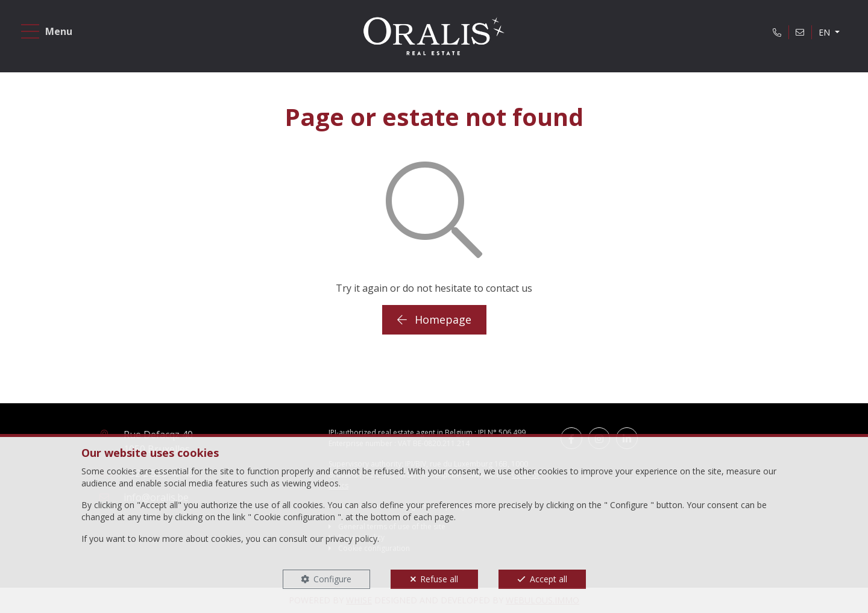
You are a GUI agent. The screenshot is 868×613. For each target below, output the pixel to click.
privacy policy (351, 539)
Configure (332, 579)
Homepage (434, 319)
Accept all (549, 579)
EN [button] (826, 32)
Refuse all (439, 579)
